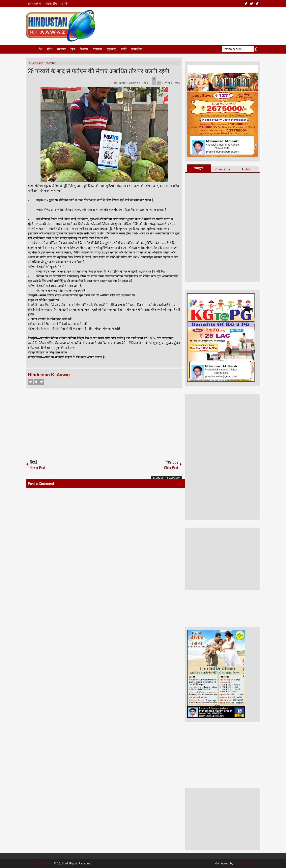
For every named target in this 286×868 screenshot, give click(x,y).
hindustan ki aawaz (247, 863)
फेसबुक (199, 168)
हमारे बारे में (34, 3)
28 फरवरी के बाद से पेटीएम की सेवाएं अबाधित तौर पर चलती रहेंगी (99, 71)
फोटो (124, 49)
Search (257, 49)
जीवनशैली (137, 49)
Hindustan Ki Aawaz (125, 83)
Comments (223, 169)
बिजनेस (84, 49)
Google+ (42, 382)
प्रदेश (50, 49)
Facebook (31, 382)
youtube (246, 3)
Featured (37, 63)
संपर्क (65, 3)
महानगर (61, 49)
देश (41, 49)
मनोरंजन (97, 49)
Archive (246, 169)
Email (175, 83)
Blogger (158, 478)
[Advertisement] (188, 20)
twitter (252, 3)
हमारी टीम (51, 3)
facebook (257, 3)
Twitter (36, 382)
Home (32, 49)
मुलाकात (111, 49)
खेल (73, 49)
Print (166, 83)
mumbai (51, 63)
